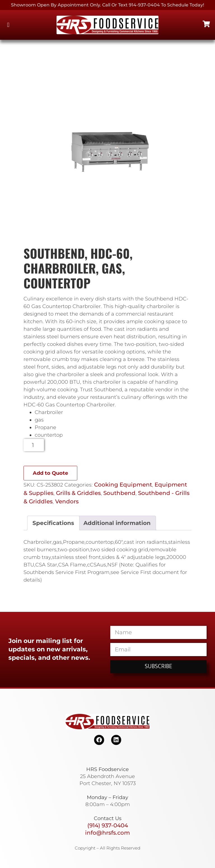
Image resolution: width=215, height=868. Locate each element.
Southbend (119, 493)
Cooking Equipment (123, 485)
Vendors (67, 501)
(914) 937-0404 (108, 825)
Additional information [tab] (117, 523)
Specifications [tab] (53, 523)
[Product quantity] (34, 445)
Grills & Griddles (78, 493)
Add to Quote (50, 473)
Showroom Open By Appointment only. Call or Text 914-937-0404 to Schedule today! (107, 5)
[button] (8, 25)
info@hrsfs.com (107, 833)
